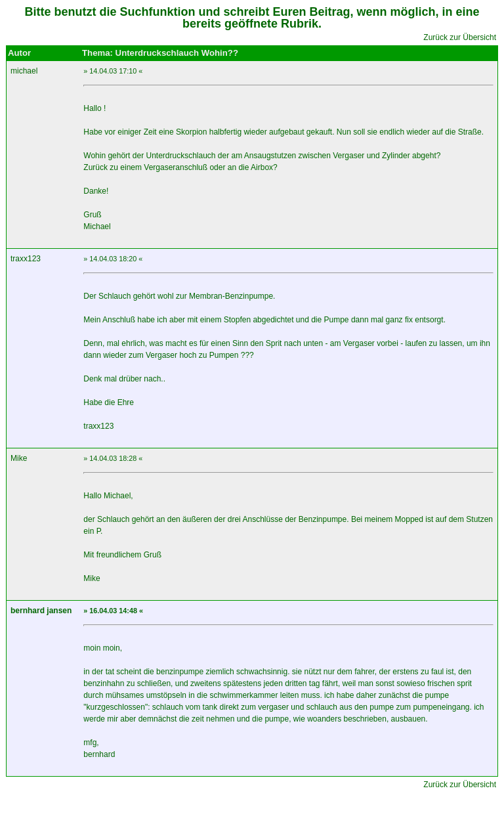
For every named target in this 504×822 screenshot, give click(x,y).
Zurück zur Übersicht (460, 37)
